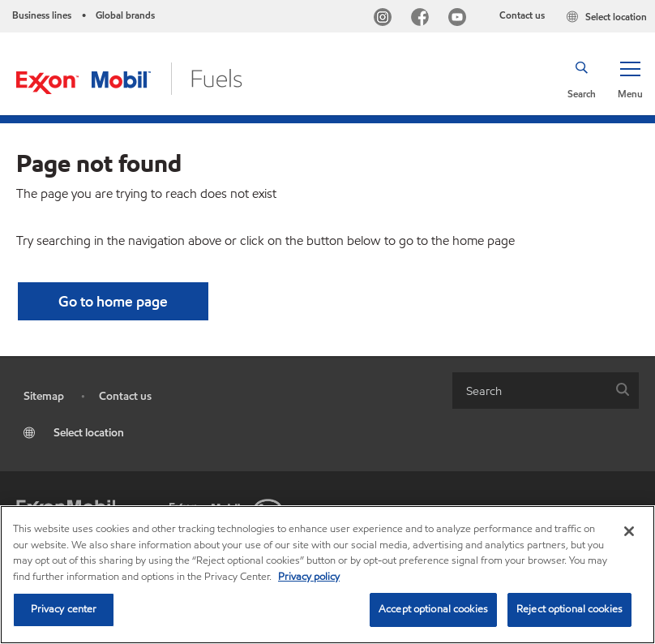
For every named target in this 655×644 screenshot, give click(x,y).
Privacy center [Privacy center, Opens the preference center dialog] (64, 609)
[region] (327, 575)
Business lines (42, 15)
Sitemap (44, 396)
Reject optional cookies (569, 609)
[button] (630, 79)
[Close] (629, 531)
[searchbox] (529, 391)
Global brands (125, 15)
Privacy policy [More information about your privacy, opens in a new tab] (309, 577)
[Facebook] (423, 19)
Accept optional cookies (433, 609)
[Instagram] (386, 19)
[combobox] (546, 391)
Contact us (522, 15)
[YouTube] (460, 19)
